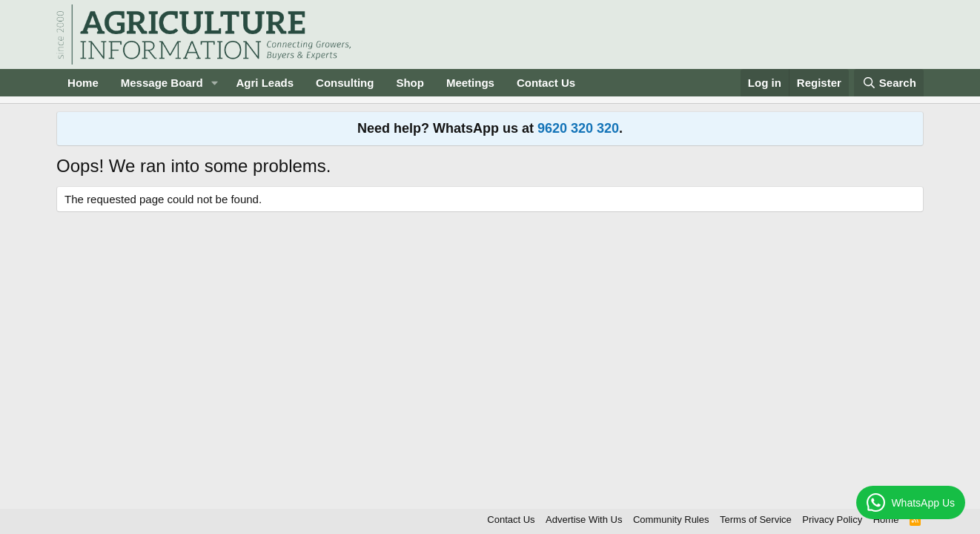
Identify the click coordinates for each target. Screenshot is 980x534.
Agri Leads (265, 83)
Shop (410, 83)
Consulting (345, 83)
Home (83, 83)
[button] (215, 83)
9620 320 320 (578, 128)
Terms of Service (756, 520)
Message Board (162, 83)
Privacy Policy (832, 520)
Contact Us (546, 83)
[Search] (889, 83)
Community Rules (671, 520)
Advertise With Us (584, 520)
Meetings (470, 83)
